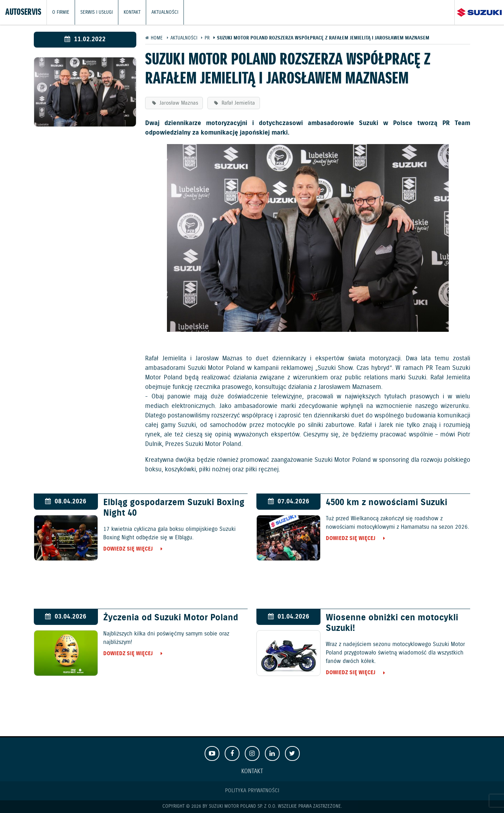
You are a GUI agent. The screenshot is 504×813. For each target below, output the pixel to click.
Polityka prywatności (252, 791)
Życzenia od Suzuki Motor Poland (171, 618)
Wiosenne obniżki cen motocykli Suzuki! (392, 623)
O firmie (61, 12)
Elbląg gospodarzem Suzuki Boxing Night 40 (174, 508)
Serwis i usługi (97, 12)
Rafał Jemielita (237, 103)
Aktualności (165, 12)
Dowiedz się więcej (128, 549)
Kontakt (132, 12)
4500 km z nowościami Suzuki (387, 503)
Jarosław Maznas (178, 103)
